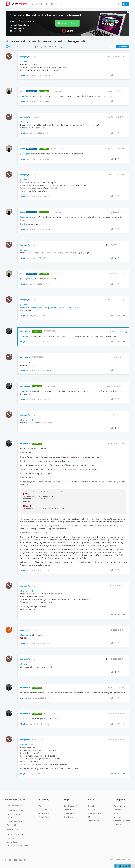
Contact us (119, 824)
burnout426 (25, 331)
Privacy (91, 810)
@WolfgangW (57, 91)
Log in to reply (123, 47)
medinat (24, 630)
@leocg (35, 57)
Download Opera (69, 23)
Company (119, 800)
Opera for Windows (17, 47)
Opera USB (12, 825)
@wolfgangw (26, 96)
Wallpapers (44, 813)
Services (44, 800)
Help (66, 800)
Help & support (70, 806)
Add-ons (43, 806)
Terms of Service (95, 821)
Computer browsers (14, 806)
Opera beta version (15, 821)
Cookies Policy (95, 813)
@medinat (36, 659)
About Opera (120, 806)
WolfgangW (25, 57)
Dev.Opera (68, 817)
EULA (91, 817)
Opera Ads (44, 817)
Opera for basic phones (17, 846)
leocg (23, 91)
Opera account (46, 810)
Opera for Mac (13, 814)
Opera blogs (69, 810)
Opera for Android (15, 835)
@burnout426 (37, 358)
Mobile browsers (12, 830)
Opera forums (70, 813)
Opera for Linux (14, 818)
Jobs (116, 813)
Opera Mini (12, 838)
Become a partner (122, 821)
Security (92, 806)
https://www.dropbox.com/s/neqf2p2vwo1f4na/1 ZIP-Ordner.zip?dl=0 (51, 308)
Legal (91, 800)
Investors (118, 817)
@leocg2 (24, 122)
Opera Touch (12, 842)
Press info (118, 810)
